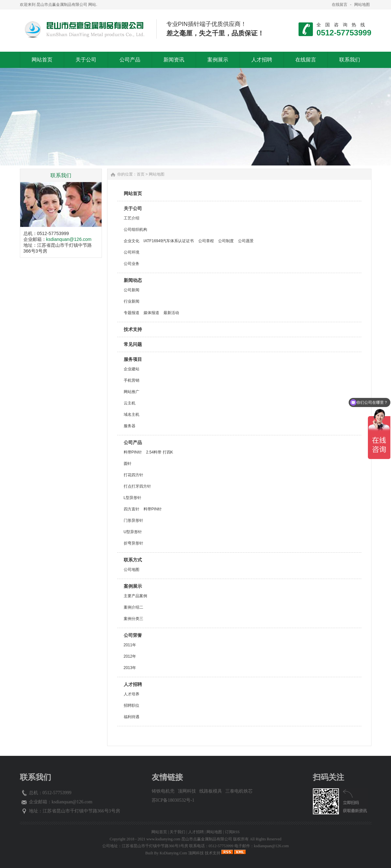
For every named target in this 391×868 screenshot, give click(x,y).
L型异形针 (133, 498)
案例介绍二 (133, 607)
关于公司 (133, 208)
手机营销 (132, 380)
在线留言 (340, 5)
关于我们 (177, 832)
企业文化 (132, 241)
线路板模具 (211, 791)
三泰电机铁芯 (239, 791)
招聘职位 (132, 705)
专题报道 (132, 313)
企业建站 (132, 369)
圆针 (128, 464)
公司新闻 (132, 290)
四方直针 (132, 509)
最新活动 (171, 313)
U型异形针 (133, 532)
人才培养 (132, 694)
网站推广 (132, 392)
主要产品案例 (135, 596)
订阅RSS (232, 832)
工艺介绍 (132, 218)
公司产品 (133, 442)
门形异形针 (133, 520)
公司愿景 (246, 241)
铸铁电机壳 (163, 791)
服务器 (130, 426)
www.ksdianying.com (163, 839)
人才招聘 (133, 684)
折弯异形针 (133, 543)
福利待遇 (132, 717)
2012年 (130, 656)
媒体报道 (151, 313)
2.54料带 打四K (160, 452)
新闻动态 (133, 280)
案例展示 (133, 586)
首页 (141, 174)
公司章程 (206, 241)
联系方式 (133, 560)
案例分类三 (133, 619)
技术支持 (133, 329)
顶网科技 (187, 791)
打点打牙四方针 (137, 486)
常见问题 (133, 344)
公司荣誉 (133, 635)
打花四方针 (133, 475)
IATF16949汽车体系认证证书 (169, 241)
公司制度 (226, 241)
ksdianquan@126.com (69, 239)
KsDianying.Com (173, 853)
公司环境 (132, 252)
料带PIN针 (133, 452)
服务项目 (133, 359)
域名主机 (132, 414)
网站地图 (362, 5)
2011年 (130, 645)
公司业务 (132, 264)
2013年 (130, 668)
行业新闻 (132, 301)
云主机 (130, 403)
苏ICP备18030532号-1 (173, 800)
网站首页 (133, 193)
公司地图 (132, 570)
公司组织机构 (135, 230)
